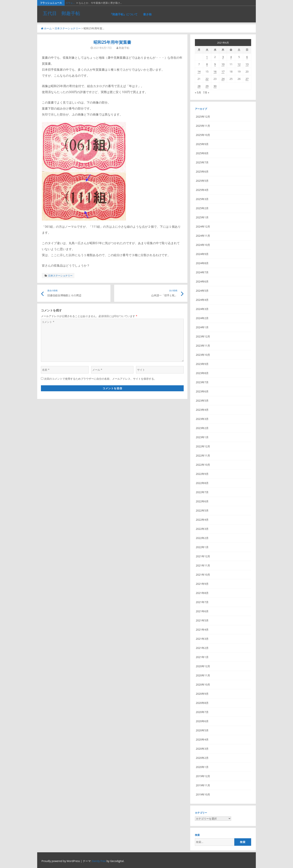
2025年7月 (202, 162)
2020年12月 (203, 666)
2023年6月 (202, 391)
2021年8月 (202, 593)
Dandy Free (99, 861)
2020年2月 (202, 758)
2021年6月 (202, 611)
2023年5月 (202, 401)
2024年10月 (203, 245)
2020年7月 (202, 712)
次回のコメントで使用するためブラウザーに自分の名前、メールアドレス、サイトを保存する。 (100, 379)
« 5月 (198, 92)
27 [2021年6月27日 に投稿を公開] (247, 79)
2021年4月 (202, 630)
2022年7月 (202, 492)
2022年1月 (202, 547)
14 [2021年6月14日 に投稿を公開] (199, 72)
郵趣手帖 (124, 48)
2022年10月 (203, 465)
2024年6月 (202, 281)
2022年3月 (202, 529)
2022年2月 (202, 538)
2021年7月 (202, 602)
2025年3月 (202, 199)
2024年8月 (202, 263)
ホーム (46, 28)
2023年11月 (203, 346)
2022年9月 (202, 474)
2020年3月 (202, 749)
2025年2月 (202, 208)
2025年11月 (203, 126)
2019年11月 (203, 785)
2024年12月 (203, 226)
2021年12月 (203, 556)
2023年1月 (202, 437)
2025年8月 (202, 153)
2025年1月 (202, 217)
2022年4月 (202, 520)
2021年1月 (202, 657)
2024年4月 (202, 300)
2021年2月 (202, 648)
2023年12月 (203, 336)
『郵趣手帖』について (124, 14)
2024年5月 (202, 291)
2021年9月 (202, 584)
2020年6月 (202, 721)
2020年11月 (203, 675)
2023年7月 (202, 382)
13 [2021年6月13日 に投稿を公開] (247, 64)
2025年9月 (202, 144)
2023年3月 (202, 419)
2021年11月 (203, 565)
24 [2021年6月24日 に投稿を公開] (223, 79)
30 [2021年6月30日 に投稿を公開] (215, 86)
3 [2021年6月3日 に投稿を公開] (223, 57)
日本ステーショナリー (68, 28)
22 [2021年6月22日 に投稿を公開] (207, 79)
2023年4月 (202, 410)
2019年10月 (203, 794)
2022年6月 (202, 501)
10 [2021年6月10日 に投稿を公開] (223, 64)
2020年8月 (202, 703)
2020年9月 (202, 694)
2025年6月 (202, 172)
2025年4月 (202, 190)
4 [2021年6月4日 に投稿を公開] (231, 57)
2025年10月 (203, 135)
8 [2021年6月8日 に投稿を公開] (207, 64)
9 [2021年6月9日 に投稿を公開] (215, 64)
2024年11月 (203, 236)
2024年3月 (202, 309)
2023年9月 (202, 364)
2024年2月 (202, 318)
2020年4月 (202, 739)
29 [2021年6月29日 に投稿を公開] (207, 86)
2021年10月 (203, 575)
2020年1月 (202, 767)
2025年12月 (203, 117)
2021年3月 (202, 639)
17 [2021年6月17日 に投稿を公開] (223, 72)
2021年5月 (202, 620)
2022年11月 (203, 455)
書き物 (147, 14)
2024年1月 (202, 327)
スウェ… (70, 3)
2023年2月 (202, 428)
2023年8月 (202, 373)
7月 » (206, 92)
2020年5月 (202, 730)
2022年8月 (202, 483)
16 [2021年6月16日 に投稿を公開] (215, 72)
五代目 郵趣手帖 (61, 13)
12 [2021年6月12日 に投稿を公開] (239, 64)
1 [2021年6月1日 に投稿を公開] (207, 57)
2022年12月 (203, 446)
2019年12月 (203, 776)
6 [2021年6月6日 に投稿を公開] (247, 57)
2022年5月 (202, 510)
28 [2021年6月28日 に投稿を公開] (199, 86)
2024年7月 (202, 272)
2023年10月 (203, 355)
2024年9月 (202, 254)
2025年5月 (202, 181)
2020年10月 (203, 685)
